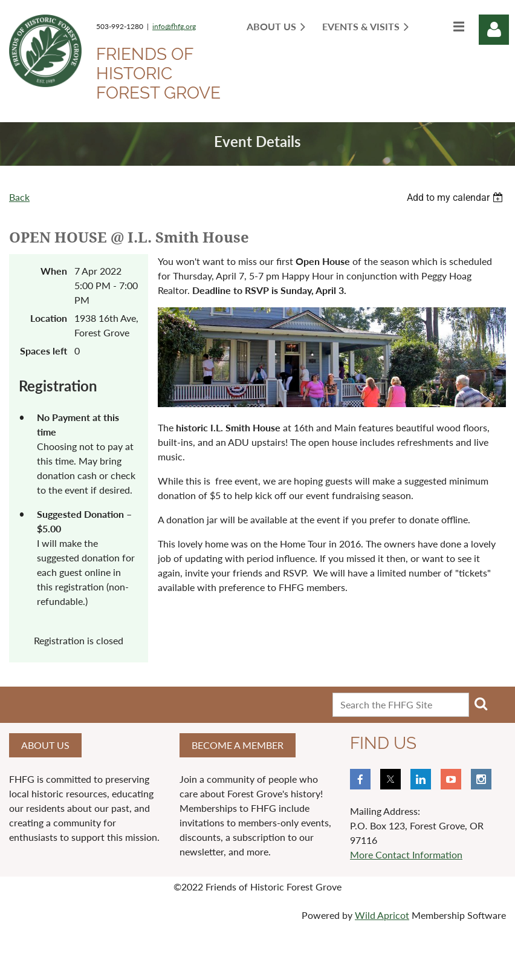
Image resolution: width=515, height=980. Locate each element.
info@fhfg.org (174, 26)
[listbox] (456, 198)
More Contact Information (406, 854)
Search (481, 704)
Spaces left (44, 351)
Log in (494, 30)
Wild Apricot (382, 915)
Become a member (238, 745)
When (54, 271)
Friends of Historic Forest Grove (158, 73)
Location (49, 318)
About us (45, 745)
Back (19, 197)
